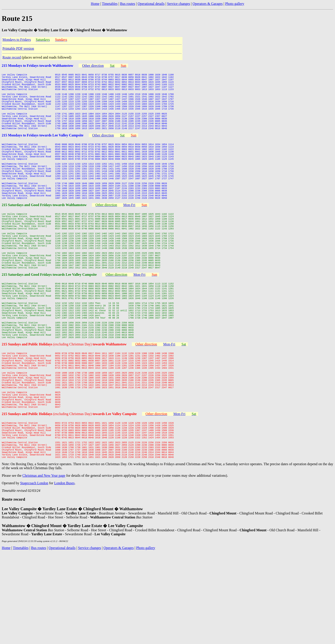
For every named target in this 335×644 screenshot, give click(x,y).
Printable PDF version (18, 48)
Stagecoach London (34, 574)
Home (95, 4)
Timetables (110, 4)
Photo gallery (235, 4)
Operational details (151, 4)
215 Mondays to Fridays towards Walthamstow (38, 66)
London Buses (64, 574)
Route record (12, 57)
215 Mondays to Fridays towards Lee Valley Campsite (43, 151)
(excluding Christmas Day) (90, 408)
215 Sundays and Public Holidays (28, 408)
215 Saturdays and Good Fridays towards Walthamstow (44, 237)
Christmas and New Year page (44, 566)
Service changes (178, 4)
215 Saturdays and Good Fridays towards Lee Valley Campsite (49, 322)
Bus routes (128, 4)
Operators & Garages (208, 4)
